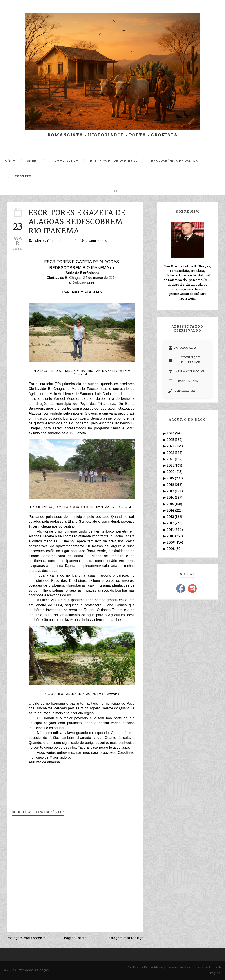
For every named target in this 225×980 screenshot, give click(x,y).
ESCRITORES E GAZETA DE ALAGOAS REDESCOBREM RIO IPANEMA (77, 222)
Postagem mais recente (26, 938)
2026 (171, 433)
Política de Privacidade (145, 967)
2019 (171, 478)
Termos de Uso (178, 967)
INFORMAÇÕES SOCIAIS (186, 372)
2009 (171, 542)
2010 (171, 536)
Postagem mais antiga (125, 938)
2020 (171, 472)
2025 (171, 440)
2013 (171, 517)
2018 (171, 485)
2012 (171, 523)
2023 (171, 453)
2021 (171, 465)
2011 (171, 530)
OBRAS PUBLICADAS (184, 381)
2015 (171, 504)
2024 (171, 446)
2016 (171, 497)
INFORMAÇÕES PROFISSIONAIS (184, 360)
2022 (171, 459)
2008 (171, 549)
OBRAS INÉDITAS (182, 391)
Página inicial (76, 938)
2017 (171, 491)
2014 (171, 510)
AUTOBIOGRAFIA (182, 348)
